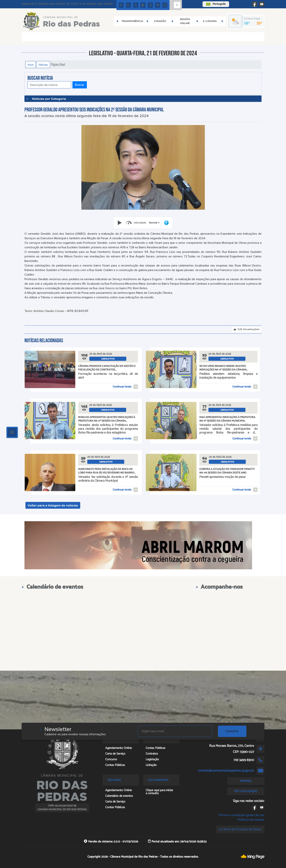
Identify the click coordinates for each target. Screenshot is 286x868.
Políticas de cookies (251, 820)
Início (31, 65)
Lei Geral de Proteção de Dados (240, 829)
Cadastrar (232, 731)
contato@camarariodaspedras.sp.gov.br (226, 771)
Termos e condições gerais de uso (241, 815)
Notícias (43, 65)
